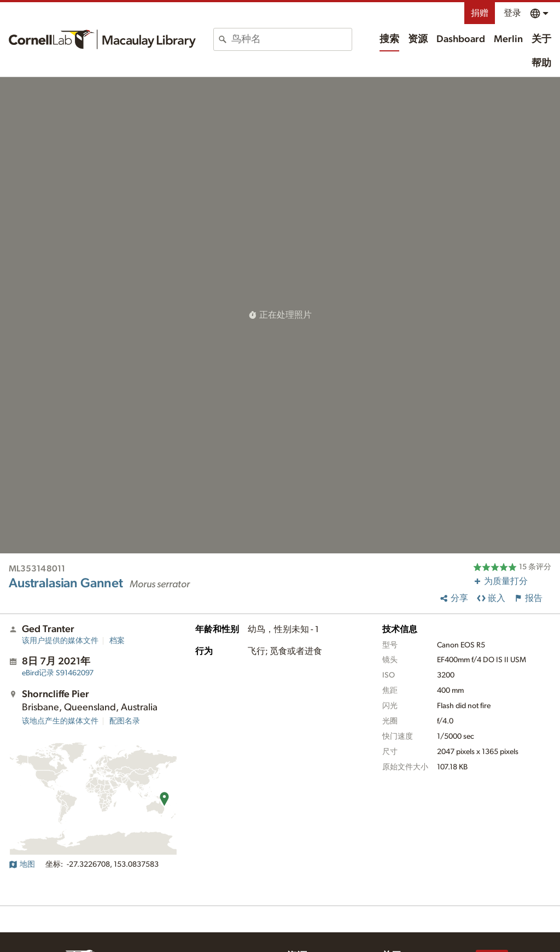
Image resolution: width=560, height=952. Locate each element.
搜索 (389, 39)
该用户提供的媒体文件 (60, 641)
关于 (541, 39)
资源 (418, 39)
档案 (117, 641)
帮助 (541, 63)
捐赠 (480, 13)
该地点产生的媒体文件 (60, 721)
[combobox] (291, 39)
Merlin (508, 39)
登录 (512, 13)
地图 (22, 865)
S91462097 (58, 673)
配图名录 (125, 721)
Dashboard (461, 39)
